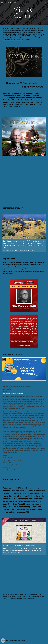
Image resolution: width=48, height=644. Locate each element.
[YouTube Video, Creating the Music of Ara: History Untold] (24, 574)
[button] (2, 2)
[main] (24, 12)
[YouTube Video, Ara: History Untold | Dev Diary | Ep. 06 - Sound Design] (24, 619)
